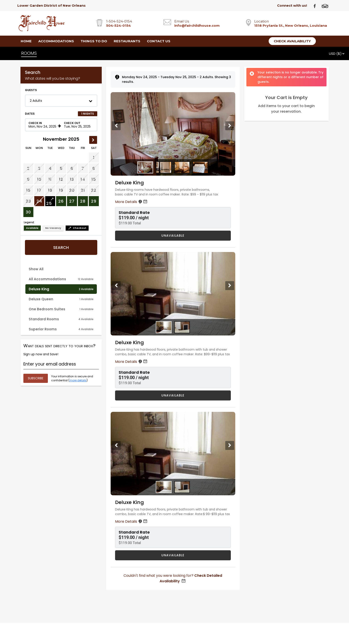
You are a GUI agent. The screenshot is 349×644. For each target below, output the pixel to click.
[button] (61, 101)
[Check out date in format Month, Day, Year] (78, 125)
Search (61, 247)
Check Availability (292, 41)
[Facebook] (317, 6)
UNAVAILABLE (173, 236)
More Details (132, 202)
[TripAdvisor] (327, 6)
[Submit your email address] (36, 378)
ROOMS (29, 53)
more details (78, 380)
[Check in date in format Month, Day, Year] (43, 125)
